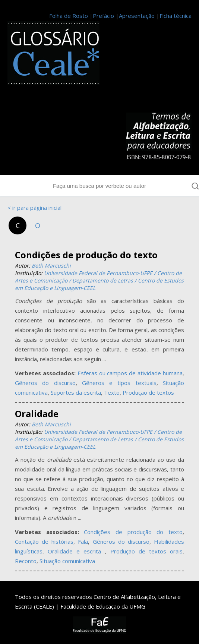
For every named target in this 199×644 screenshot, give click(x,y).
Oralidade (37, 413)
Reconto (26, 561)
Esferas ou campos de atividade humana (130, 373)
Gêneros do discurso (45, 383)
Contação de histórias (44, 542)
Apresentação (137, 16)
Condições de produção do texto (86, 255)
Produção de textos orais (146, 551)
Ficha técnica (176, 16)
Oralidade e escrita (76, 551)
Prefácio (103, 16)
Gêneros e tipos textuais (119, 383)
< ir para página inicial (34, 208)
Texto (112, 392)
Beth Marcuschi (51, 266)
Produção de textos (148, 392)
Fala (83, 542)
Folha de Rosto (69, 16)
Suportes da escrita (76, 392)
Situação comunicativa (67, 561)
